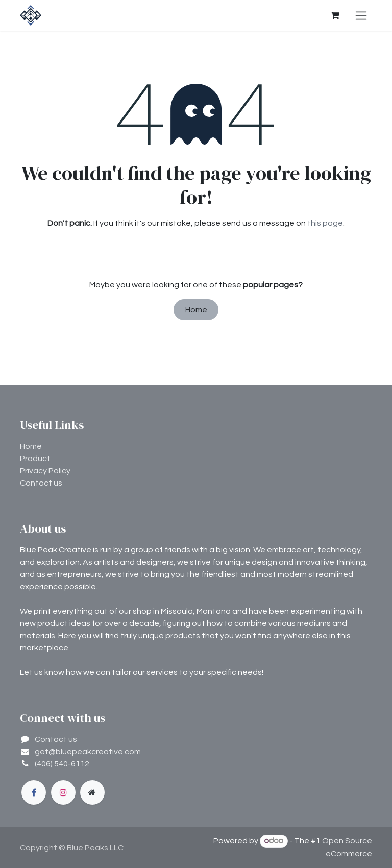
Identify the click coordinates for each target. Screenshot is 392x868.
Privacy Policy (45, 471)
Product (35, 459)
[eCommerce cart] (335, 15)
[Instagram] (63, 792)
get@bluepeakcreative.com (88, 752)
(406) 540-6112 (62, 764)
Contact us (41, 483)
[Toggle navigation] (361, 15)
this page (325, 223)
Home (196, 310)
